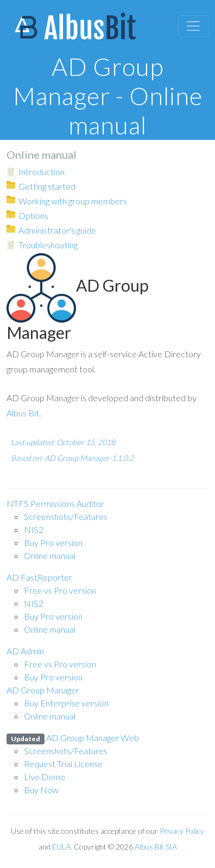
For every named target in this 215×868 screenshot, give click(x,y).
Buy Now (41, 790)
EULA (61, 847)
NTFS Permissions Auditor (55, 503)
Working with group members (73, 201)
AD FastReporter (39, 577)
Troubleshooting (48, 245)
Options (33, 216)
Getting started (47, 186)
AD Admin (25, 651)
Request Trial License (63, 764)
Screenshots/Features (66, 516)
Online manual (50, 555)
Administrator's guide (57, 230)
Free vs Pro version (60, 590)
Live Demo (45, 777)
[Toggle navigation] (193, 26)
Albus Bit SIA (156, 847)
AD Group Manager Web (73, 738)
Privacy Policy (182, 831)
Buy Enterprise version (66, 703)
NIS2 (34, 529)
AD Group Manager (43, 690)
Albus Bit (23, 413)
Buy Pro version (53, 542)
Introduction (42, 172)
